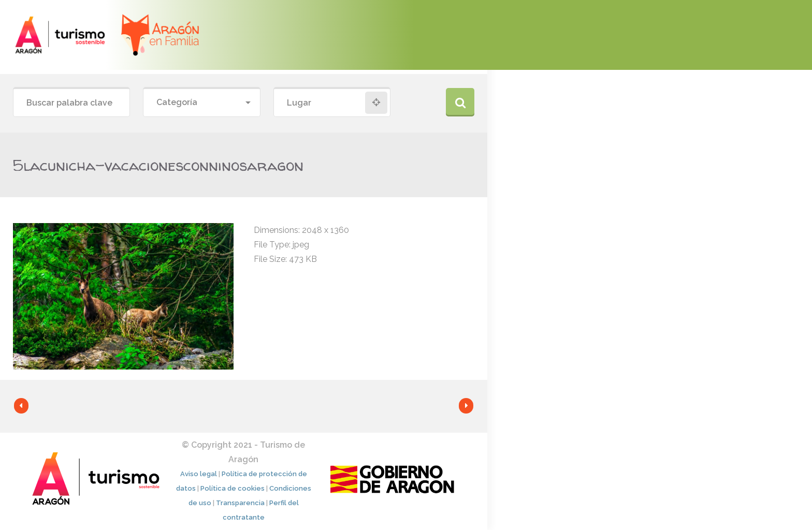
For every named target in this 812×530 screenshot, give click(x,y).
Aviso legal (199, 474)
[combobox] (201, 103)
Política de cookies (233, 488)
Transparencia (240, 503)
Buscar (460, 102)
